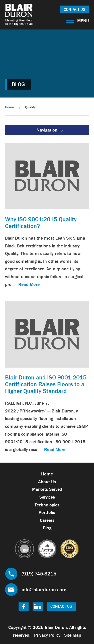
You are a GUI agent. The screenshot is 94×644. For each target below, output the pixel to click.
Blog (47, 528)
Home (9, 107)
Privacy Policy (47, 635)
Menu (78, 21)
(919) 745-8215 (39, 574)
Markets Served (47, 489)
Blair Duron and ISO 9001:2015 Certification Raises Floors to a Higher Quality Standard (46, 384)
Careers (47, 520)
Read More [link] (29, 284)
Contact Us (74, 9)
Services (47, 497)
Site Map (73, 635)
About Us (47, 482)
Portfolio (47, 512)
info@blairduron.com (44, 590)
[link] (47, 176)
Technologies (47, 505)
